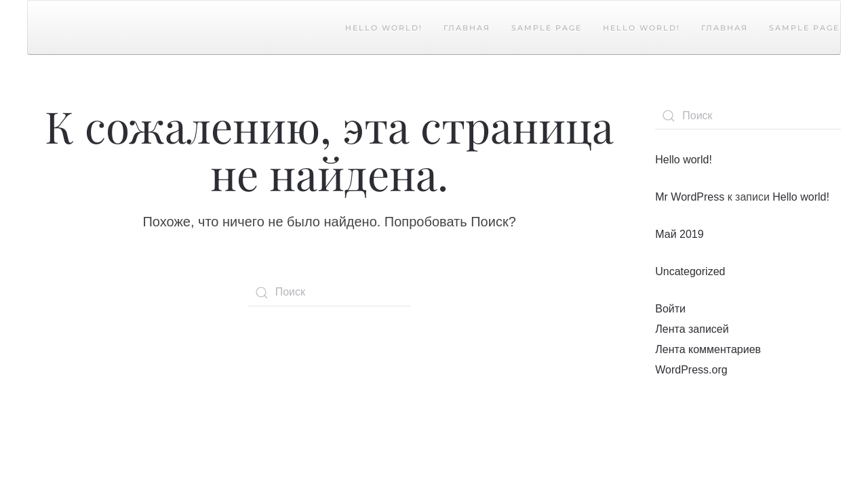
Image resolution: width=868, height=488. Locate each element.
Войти (670, 309)
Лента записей (692, 329)
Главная (467, 28)
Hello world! (384, 28)
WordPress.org (691, 370)
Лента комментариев (708, 349)
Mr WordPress (690, 197)
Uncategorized (690, 271)
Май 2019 (679, 234)
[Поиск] (330, 293)
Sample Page (547, 28)
